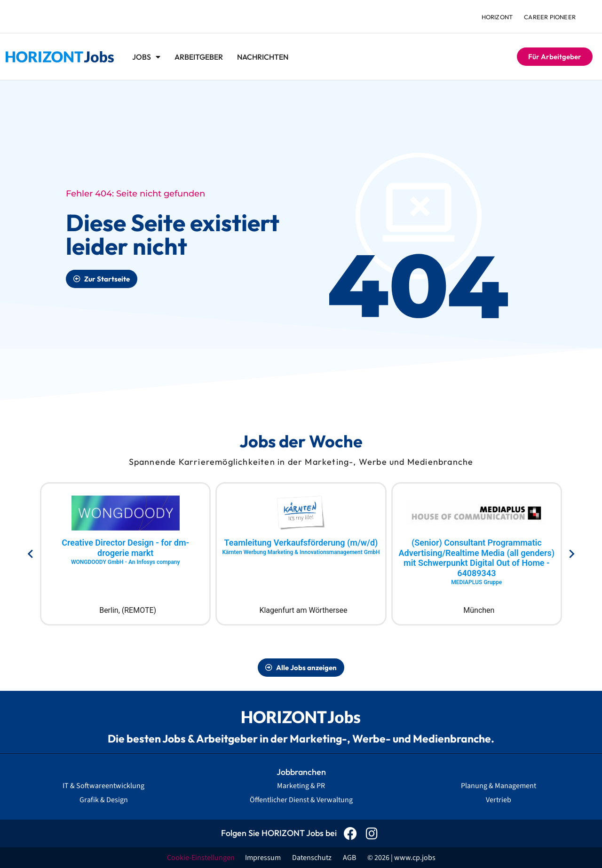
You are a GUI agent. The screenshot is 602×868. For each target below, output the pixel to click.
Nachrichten (263, 57)
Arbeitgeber (199, 57)
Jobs (146, 57)
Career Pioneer (550, 17)
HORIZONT (497, 17)
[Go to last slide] (31, 554)
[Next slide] (571, 554)
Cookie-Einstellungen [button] (201, 858)
